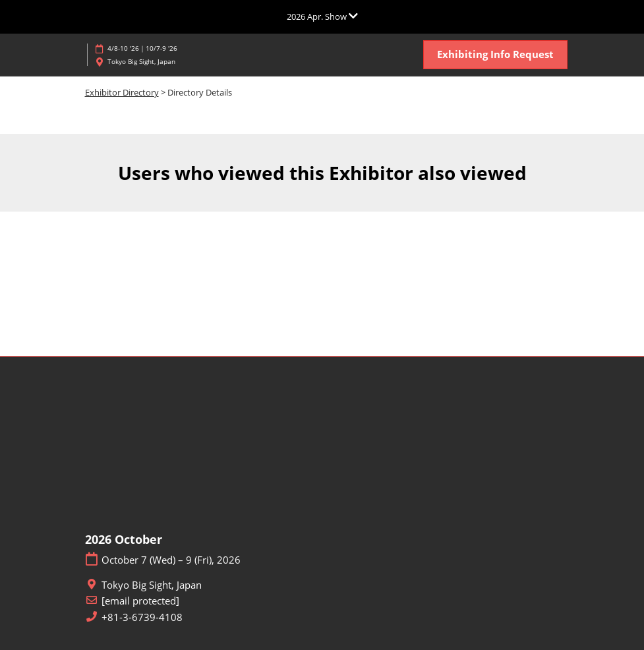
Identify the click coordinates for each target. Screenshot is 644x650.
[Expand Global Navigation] (322, 16)
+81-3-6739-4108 (142, 617)
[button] (495, 55)
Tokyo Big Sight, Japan (141, 61)
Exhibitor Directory (122, 92)
